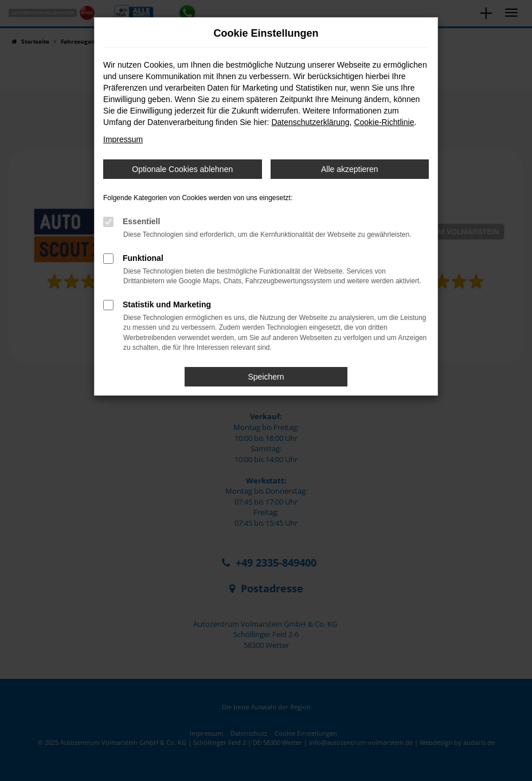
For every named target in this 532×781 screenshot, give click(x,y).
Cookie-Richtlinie (384, 122)
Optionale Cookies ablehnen (182, 169)
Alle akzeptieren (350, 169)
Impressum (123, 139)
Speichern (266, 377)
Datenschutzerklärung (310, 122)
